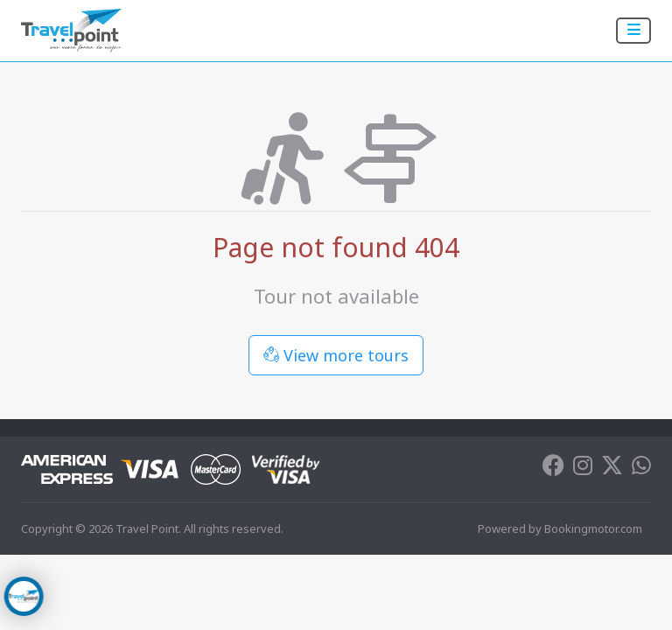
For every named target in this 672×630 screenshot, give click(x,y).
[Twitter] (612, 469)
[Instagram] (583, 469)
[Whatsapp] (641, 469)
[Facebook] (553, 469)
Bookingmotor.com (593, 528)
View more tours (336, 355)
